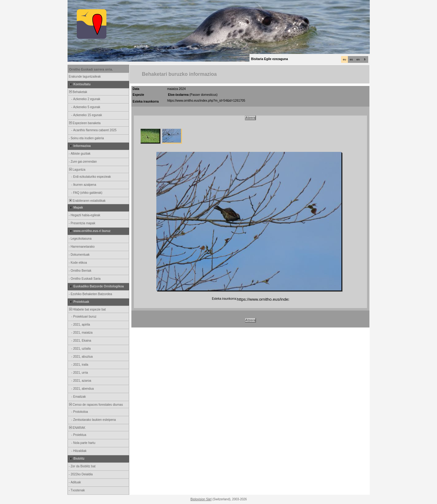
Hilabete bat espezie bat (87, 309)
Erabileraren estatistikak (87, 201)
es (351, 59)
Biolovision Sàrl (201, 499)
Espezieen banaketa (84, 123)
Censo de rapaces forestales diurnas (95, 405)
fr (365, 59)
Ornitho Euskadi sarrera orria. (91, 69)
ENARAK (77, 428)
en (358, 59)
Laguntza (77, 170)
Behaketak (78, 92)
